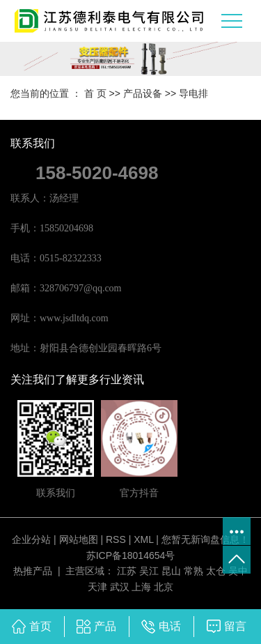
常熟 (193, 571)
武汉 (120, 587)
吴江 (149, 571)
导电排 (193, 93)
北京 (164, 587)
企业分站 (31, 539)
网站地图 (79, 539)
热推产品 (33, 571)
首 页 (95, 93)
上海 (141, 587)
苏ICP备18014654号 (131, 555)
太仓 (216, 571)
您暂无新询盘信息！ (205, 539)
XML (143, 539)
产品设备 (143, 93)
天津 (97, 587)
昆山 (171, 571)
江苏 (127, 571)
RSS (116, 539)
